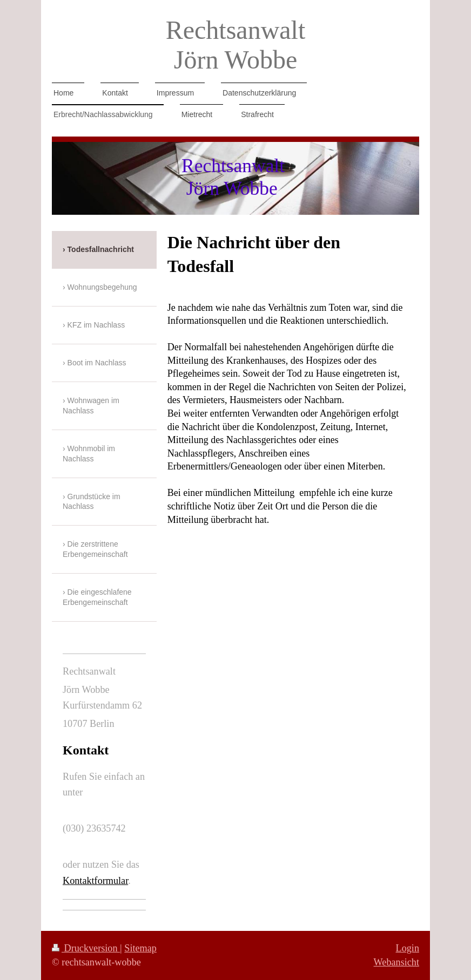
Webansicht (396, 962)
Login (408, 948)
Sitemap (140, 948)
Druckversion (86, 948)
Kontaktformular (95, 881)
